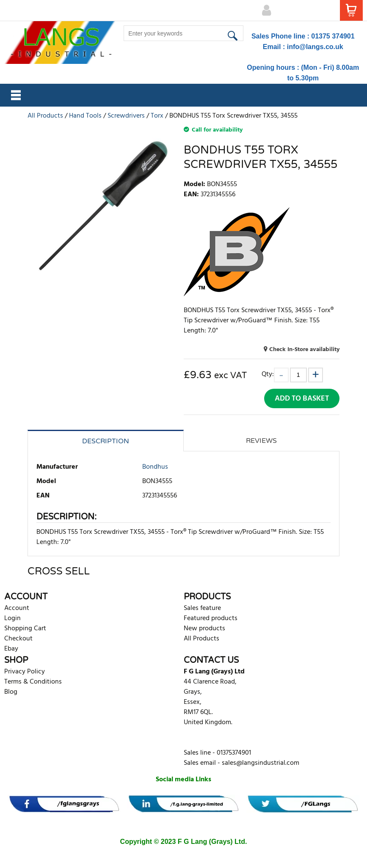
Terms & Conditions (33, 682)
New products (204, 629)
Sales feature (202, 608)
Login (12, 618)
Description (106, 441)
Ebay (11, 649)
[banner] (64, 804)
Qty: (268, 374)
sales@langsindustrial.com (261, 763)
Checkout (18, 639)
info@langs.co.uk (315, 47)
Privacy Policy (25, 672)
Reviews (261, 441)
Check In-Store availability (304, 350)
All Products (201, 639)
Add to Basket (302, 399)
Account (17, 608)
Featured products (211, 618)
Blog (11, 692)
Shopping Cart (25, 629)
